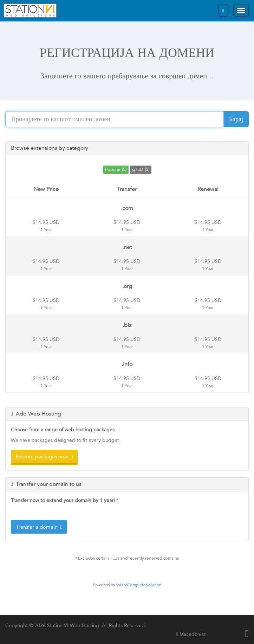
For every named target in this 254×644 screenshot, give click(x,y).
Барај (236, 119)
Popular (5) (116, 169)
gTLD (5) (141, 169)
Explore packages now (44, 456)
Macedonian (191, 634)
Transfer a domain (39, 527)
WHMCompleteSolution (139, 585)
